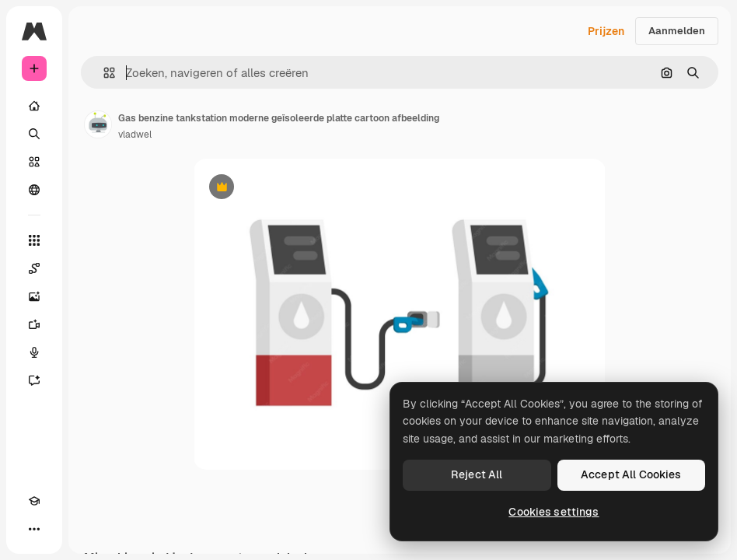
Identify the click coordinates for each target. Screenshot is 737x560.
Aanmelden (677, 31)
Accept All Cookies (631, 474)
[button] (103, 73)
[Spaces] (34, 268)
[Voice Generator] (34, 352)
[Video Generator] (34, 324)
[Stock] (34, 162)
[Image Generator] (34, 296)
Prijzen (606, 31)
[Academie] (34, 501)
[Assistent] (34, 380)
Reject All (477, 474)
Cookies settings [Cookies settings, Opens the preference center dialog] (554, 512)
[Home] (34, 106)
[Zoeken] (34, 134)
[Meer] (34, 529)
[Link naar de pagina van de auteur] (98, 124)
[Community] (34, 190)
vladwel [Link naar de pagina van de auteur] (135, 135)
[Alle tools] (34, 240)
